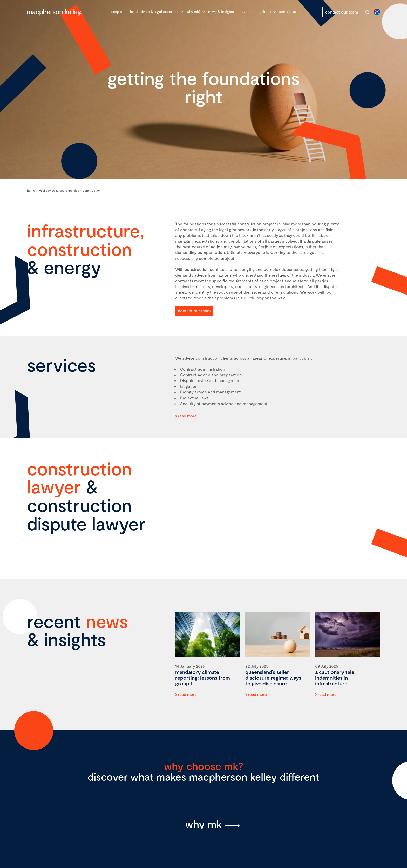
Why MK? (193, 12)
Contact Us (288, 12)
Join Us (266, 12)
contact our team (342, 12)
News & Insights (221, 12)
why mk (204, 824)
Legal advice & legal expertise (154, 12)
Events (247, 12)
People (116, 12)
